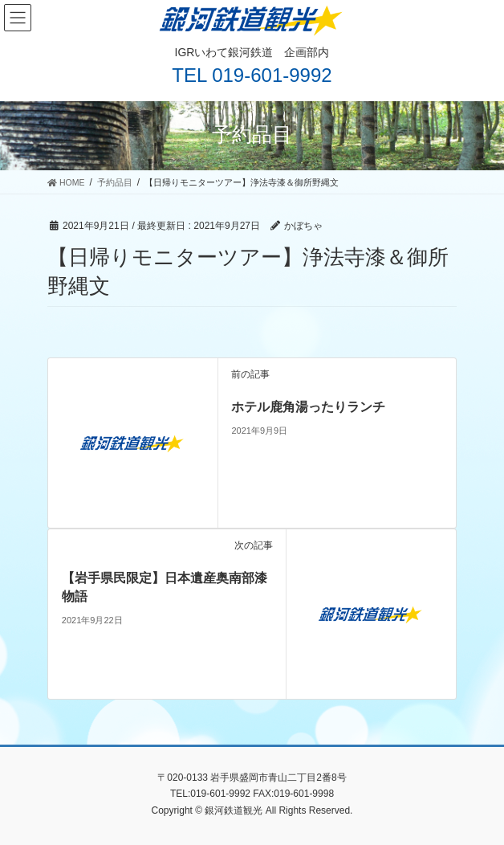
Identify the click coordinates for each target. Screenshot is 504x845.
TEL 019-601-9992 (252, 75)
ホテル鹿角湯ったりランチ (308, 407)
